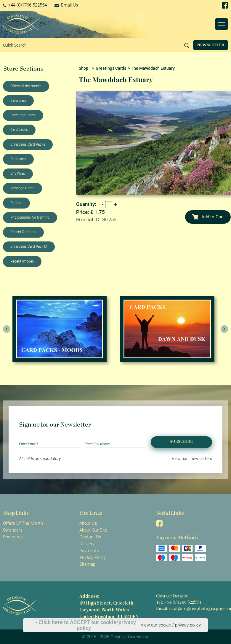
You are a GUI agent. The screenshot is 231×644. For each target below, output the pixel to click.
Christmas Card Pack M (29, 247)
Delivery (87, 544)
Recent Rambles (23, 232)
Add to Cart (208, 217)
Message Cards (22, 188)
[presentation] (7, 329)
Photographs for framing (30, 217)
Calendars (18, 101)
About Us (88, 523)
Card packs (19, 130)
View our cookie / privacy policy (171, 625)
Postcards (18, 159)
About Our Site (93, 530)
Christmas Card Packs (28, 144)
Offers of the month (26, 86)
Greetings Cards (23, 115)
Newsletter (211, 45)
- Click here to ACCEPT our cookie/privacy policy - (86, 625)
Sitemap (87, 564)
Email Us (66, 5)
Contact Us (90, 537)
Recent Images (22, 261)
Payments (89, 551)
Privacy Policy (93, 557)
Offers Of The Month (23, 523)
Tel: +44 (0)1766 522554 (179, 603)
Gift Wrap (18, 174)
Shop (84, 68)
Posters (16, 203)
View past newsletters (192, 459)
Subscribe (181, 442)
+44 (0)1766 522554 (25, 5)
